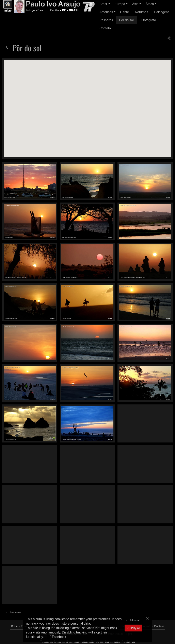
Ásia (135, 4)
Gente (125, 12)
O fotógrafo (148, 20)
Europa (120, 4)
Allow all (135, 620)
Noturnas (141, 12)
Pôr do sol (126, 20)
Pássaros (106, 20)
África (150, 4)
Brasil (104, 4)
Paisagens (162, 12)
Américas (106, 12)
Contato (105, 28)
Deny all (134, 628)
